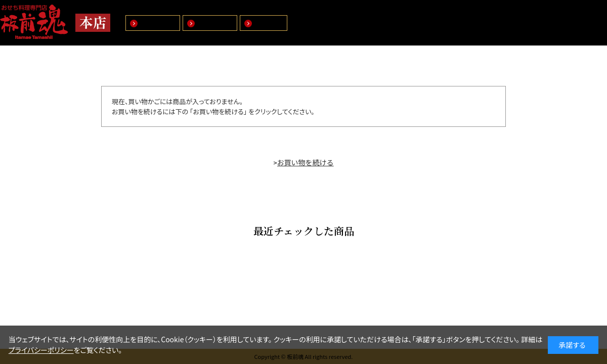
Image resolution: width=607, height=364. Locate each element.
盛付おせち (158, 23)
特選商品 (269, 23)
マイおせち (215, 23)
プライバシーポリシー (41, 350)
